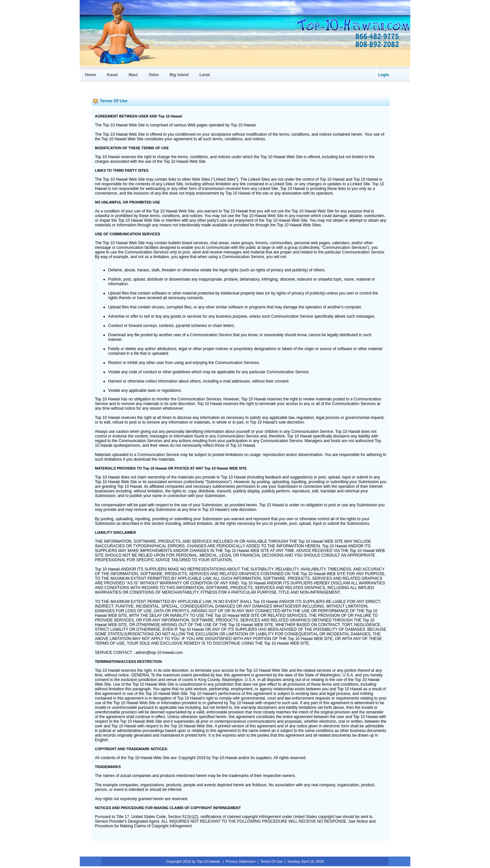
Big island (179, 75)
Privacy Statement (241, 861)
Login (384, 75)
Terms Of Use (271, 861)
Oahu (154, 75)
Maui (133, 75)
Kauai (112, 75)
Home (90, 75)
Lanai (204, 75)
